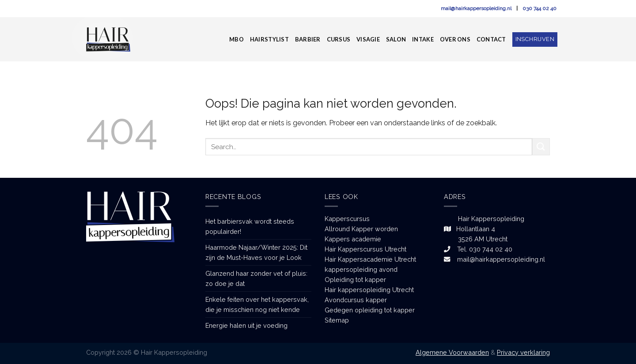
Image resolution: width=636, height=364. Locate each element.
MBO (237, 39)
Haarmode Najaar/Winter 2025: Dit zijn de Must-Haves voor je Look (256, 252)
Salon (396, 39)
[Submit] (541, 147)
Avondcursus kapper (356, 300)
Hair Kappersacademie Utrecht (370, 259)
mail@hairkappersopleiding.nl (477, 8)
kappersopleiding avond (361, 269)
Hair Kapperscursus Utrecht (365, 249)
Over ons (455, 39)
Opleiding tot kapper (355, 280)
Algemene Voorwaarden (452, 352)
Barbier (308, 39)
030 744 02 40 (539, 8)
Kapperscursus (347, 219)
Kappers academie (353, 239)
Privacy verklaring (523, 352)
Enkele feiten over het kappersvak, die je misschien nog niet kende (257, 304)
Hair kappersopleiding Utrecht (369, 290)
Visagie (368, 39)
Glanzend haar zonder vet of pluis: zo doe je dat (256, 278)
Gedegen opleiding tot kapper (370, 310)
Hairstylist (269, 39)
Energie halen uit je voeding (246, 325)
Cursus (339, 39)
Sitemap (337, 320)
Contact (491, 39)
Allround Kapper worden (361, 229)
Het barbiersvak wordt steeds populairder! (250, 226)
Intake (423, 39)
